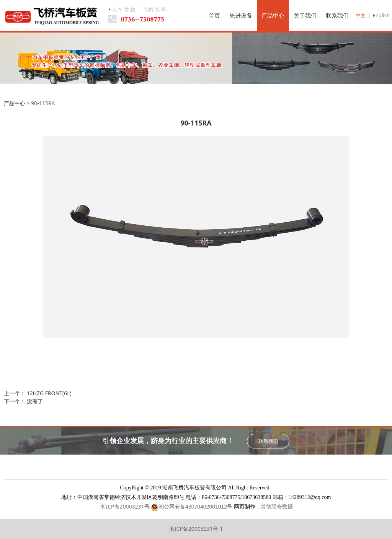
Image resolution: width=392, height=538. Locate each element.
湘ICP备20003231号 (124, 506)
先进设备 (241, 15)
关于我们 (305, 15)
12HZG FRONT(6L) (49, 393)
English (381, 15)
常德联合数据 (277, 507)
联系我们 (337, 15)
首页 (214, 15)
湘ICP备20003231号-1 (196, 529)
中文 (361, 15)
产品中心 (273, 15)
